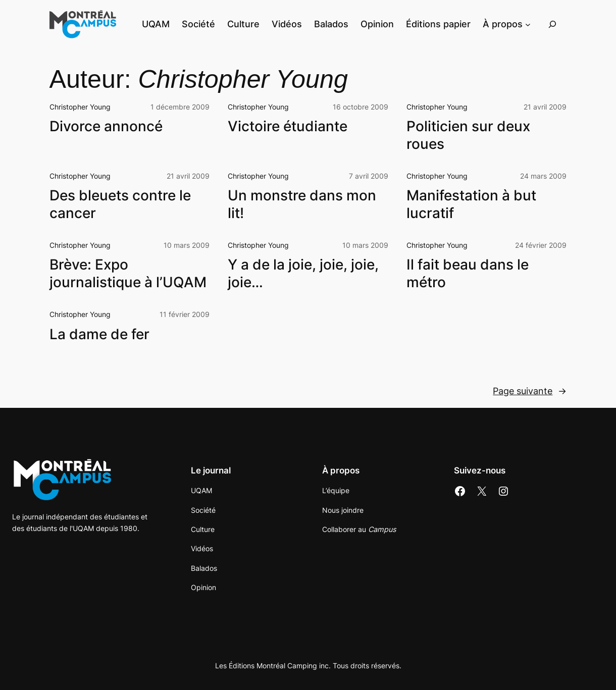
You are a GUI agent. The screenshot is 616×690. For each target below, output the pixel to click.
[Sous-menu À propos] (528, 24)
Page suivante (530, 391)
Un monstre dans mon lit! (302, 204)
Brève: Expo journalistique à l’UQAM (128, 273)
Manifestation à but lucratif (471, 204)
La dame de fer (99, 334)
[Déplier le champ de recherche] (552, 24)
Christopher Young (80, 107)
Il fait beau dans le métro (468, 273)
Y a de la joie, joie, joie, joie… (303, 273)
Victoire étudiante (288, 126)
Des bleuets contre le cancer (120, 204)
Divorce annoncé (106, 126)
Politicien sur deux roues (468, 135)
